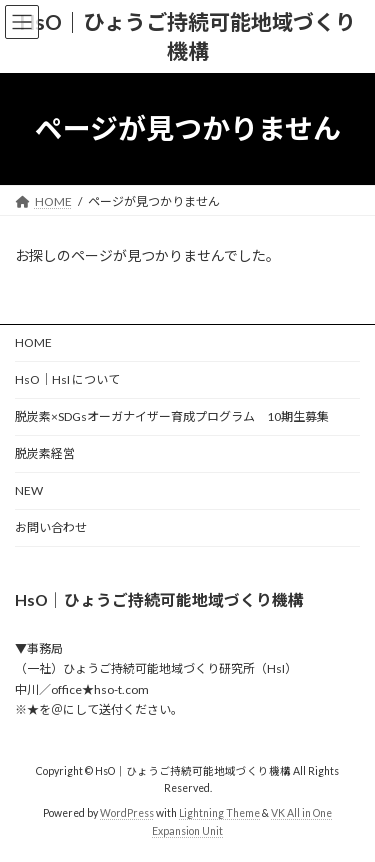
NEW (29, 490)
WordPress (127, 813)
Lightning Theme (219, 813)
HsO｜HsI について (67, 379)
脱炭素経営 (45, 453)
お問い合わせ (51, 527)
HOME (33, 342)
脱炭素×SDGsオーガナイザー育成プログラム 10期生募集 (178, 416)
